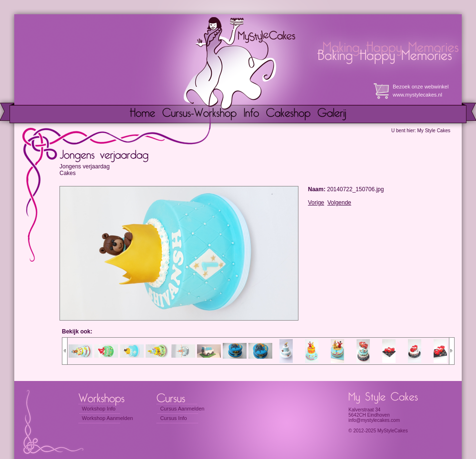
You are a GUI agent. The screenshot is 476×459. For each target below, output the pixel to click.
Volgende (339, 203)
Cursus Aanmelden (182, 409)
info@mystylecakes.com (374, 420)
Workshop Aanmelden (107, 418)
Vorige (316, 203)
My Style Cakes (434, 131)
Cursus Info (173, 418)
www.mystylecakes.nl (417, 95)
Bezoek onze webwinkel (421, 87)
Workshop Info (99, 409)
